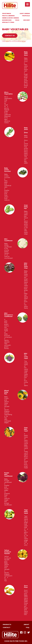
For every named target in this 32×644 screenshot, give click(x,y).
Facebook (21, 632)
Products (7, 625)
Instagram (25, 632)
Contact (7, 627)
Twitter (29, 632)
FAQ (28, 627)
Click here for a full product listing (14, 41)
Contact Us (10, 36)
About (26, 625)
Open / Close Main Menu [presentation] (27, 4)
